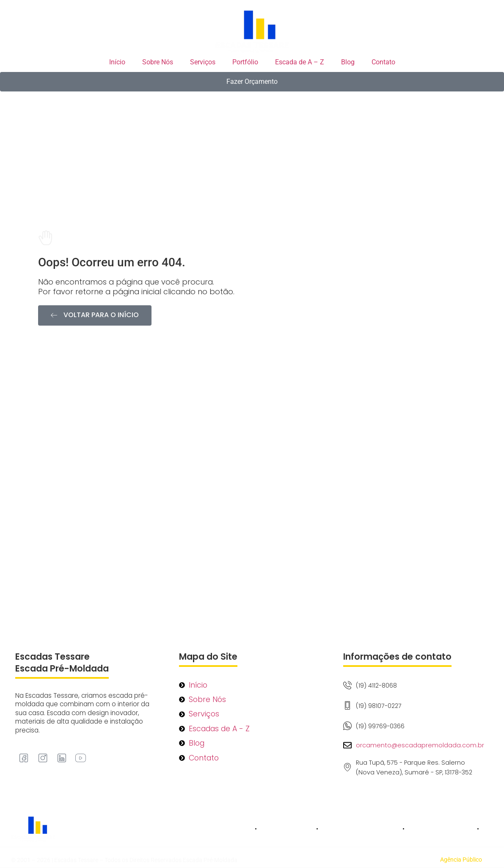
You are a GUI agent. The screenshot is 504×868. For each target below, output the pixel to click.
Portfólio (245, 62)
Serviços (203, 62)
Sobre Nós (158, 62)
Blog (348, 62)
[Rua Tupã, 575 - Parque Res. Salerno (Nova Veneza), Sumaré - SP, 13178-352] (252, 532)
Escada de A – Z (300, 62)
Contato (383, 62)
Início (117, 62)
